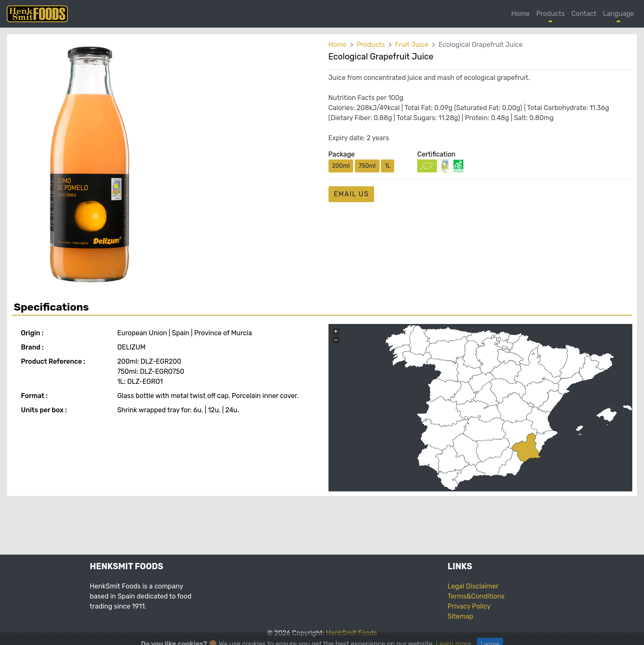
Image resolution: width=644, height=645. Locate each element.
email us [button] (352, 194)
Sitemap (461, 616)
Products (551, 14)
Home (521, 14)
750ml (367, 166)
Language (618, 14)
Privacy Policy (469, 606)
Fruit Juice (412, 45)
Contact (584, 14)
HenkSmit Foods (352, 633)
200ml (341, 166)
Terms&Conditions (476, 596)
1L (387, 166)
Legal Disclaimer (473, 586)
